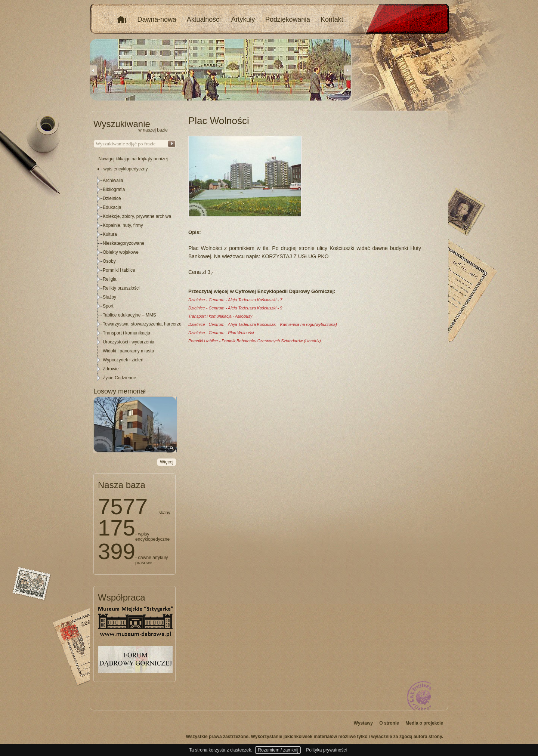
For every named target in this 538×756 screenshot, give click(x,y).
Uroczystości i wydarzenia (129, 342)
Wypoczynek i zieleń (123, 360)
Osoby (109, 261)
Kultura (110, 234)
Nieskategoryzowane (123, 243)
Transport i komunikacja (126, 333)
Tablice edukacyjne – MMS (129, 315)
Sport (108, 306)
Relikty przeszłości (121, 288)
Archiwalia (113, 180)
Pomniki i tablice (119, 270)
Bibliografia (114, 189)
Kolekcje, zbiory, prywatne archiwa (137, 216)
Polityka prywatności (326, 750)
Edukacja (112, 207)
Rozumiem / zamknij (278, 750)
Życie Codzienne (119, 378)
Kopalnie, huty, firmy (123, 225)
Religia (110, 279)
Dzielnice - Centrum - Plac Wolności (221, 333)
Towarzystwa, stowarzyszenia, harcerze (142, 324)
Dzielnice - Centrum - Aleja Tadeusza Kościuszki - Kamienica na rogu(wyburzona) (263, 324)
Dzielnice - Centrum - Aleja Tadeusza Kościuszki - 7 (235, 300)
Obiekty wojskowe (121, 252)
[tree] (135, 279)
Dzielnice (112, 198)
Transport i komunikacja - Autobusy (220, 316)
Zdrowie (111, 369)
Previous (93, 70)
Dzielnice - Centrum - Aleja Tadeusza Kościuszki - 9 (235, 308)
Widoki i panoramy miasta (128, 351)
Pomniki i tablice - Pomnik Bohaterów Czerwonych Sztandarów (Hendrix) (255, 341)
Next (347, 70)
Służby (109, 297)
